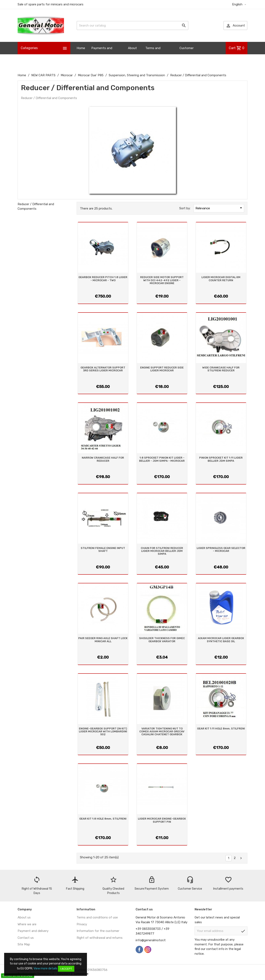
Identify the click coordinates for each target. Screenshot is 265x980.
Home (81, 48)
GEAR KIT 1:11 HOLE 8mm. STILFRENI (221, 729)
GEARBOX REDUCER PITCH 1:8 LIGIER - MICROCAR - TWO (103, 279)
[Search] (132, 25)
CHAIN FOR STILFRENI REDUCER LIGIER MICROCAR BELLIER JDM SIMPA (162, 551)
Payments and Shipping (102, 54)
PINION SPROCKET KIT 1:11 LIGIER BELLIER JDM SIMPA (221, 459)
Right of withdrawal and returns (100, 938)
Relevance (219, 208)
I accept (66, 969)
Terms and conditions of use (97, 917)
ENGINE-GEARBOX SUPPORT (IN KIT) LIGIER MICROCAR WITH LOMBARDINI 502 (103, 732)
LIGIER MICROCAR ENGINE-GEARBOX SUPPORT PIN (162, 820)
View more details (45, 968)
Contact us (26, 938)
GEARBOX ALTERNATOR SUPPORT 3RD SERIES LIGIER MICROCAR (103, 369)
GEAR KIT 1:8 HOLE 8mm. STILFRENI (103, 819)
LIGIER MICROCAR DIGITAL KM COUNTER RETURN (221, 279)
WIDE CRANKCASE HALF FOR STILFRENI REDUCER (221, 369)
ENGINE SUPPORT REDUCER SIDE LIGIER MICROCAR (162, 369)
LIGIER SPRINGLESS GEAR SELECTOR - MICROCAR (221, 549)
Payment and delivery (33, 931)
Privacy (82, 924)
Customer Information (188, 54)
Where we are (27, 924)
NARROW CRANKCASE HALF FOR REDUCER (103, 459)
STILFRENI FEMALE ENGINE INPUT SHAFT (103, 549)
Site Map (24, 944)
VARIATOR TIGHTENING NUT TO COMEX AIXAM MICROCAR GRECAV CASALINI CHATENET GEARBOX (162, 732)
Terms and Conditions (153, 54)
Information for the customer (98, 931)
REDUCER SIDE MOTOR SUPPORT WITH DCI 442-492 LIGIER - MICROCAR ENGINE (162, 280)
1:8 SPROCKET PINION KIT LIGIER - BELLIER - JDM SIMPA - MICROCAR (162, 459)
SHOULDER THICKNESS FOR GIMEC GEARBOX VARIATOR (162, 640)
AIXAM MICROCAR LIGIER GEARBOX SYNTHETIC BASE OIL (221, 640)
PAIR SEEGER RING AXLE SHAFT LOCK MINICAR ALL (103, 640)
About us (132, 54)
